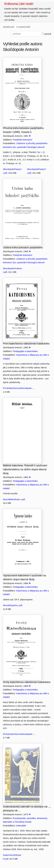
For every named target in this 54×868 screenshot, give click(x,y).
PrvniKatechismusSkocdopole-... (18, 388)
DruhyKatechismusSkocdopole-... (19, 734)
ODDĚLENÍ (8, 27)
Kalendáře (21, 826)
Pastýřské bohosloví (22, 140)
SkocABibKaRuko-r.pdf (14, 499)
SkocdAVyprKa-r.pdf (12, 605)
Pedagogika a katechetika (25, 351)
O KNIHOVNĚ (23, 27)
